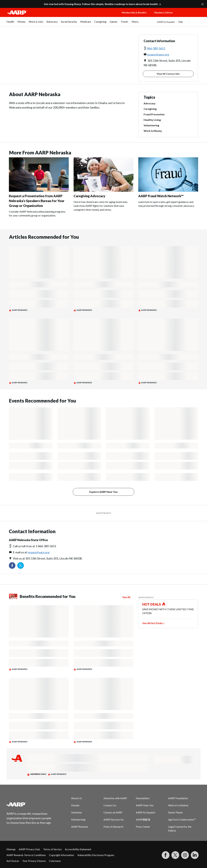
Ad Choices (13, 861)
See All (126, 597)
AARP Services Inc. (114, 819)
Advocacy (150, 103)
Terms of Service (52, 849)
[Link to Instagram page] (185, 855)
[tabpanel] (179, 22)
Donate (75, 805)
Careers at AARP (113, 812)
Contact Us (110, 805)
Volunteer (77, 812)
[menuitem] (10, 23)
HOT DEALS (152, 604)
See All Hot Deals (153, 623)
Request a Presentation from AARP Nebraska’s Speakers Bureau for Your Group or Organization (37, 201)
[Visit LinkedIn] (195, 855)
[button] (190, 16)
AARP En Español (166, 22)
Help (181, 22)
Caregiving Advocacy (89, 196)
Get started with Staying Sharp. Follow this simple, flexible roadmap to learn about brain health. (101, 4)
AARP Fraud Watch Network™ (161, 196)
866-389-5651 (156, 48)
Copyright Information (62, 855)
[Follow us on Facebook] (12, 565)
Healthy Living (152, 120)
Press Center (143, 827)
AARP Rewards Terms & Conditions (26, 855)
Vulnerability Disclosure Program (96, 855)
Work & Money (153, 131)
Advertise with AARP (115, 798)
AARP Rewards (80, 827)
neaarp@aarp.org (158, 54)
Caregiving (150, 109)
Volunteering (151, 125)
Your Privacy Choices (34, 861)
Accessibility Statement (78, 849)
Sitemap (11, 849)
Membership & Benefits (134, 13)
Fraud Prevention (154, 114)
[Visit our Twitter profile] (21, 565)
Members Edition (163, 13)
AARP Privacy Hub (29, 849)
